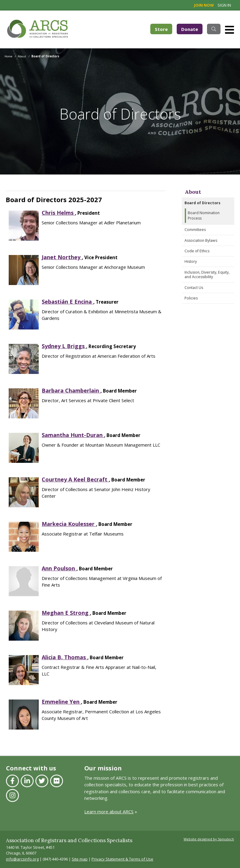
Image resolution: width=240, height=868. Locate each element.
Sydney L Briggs (64, 346)
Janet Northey (62, 257)
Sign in (224, 5)
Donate (190, 29)
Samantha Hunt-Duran (73, 435)
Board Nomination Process (204, 215)
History (191, 261)
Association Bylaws (201, 240)
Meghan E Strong (66, 613)
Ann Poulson (59, 568)
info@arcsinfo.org (22, 859)
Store (163, 29)
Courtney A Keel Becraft (75, 479)
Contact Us (194, 288)
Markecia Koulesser (69, 524)
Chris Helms (58, 213)
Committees (195, 230)
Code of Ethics (197, 251)
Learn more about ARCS (109, 812)
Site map (80, 859)
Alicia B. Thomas (64, 657)
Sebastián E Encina (67, 302)
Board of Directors (202, 203)
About (193, 192)
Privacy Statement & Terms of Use (122, 859)
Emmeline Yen (61, 702)
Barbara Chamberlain (71, 390)
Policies (191, 298)
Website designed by (209, 839)
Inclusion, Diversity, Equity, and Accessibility (207, 275)
